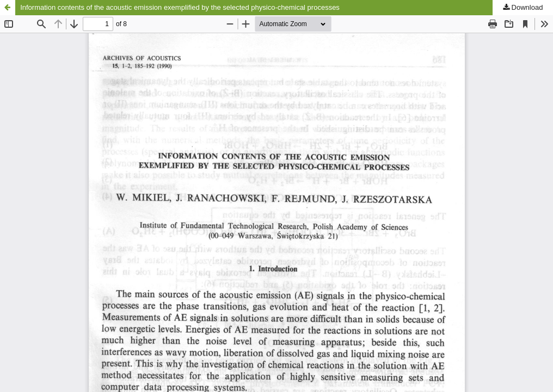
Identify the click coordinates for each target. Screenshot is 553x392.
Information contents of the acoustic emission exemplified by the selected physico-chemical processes (180, 7)
